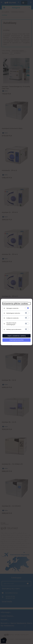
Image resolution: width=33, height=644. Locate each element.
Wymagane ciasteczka (12, 308)
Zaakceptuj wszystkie (16, 340)
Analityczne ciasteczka (12, 318)
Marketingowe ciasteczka (13, 313)
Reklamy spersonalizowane (14, 329)
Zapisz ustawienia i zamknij (17, 336)
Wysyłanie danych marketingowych (11, 324)
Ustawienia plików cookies (15, 304)
